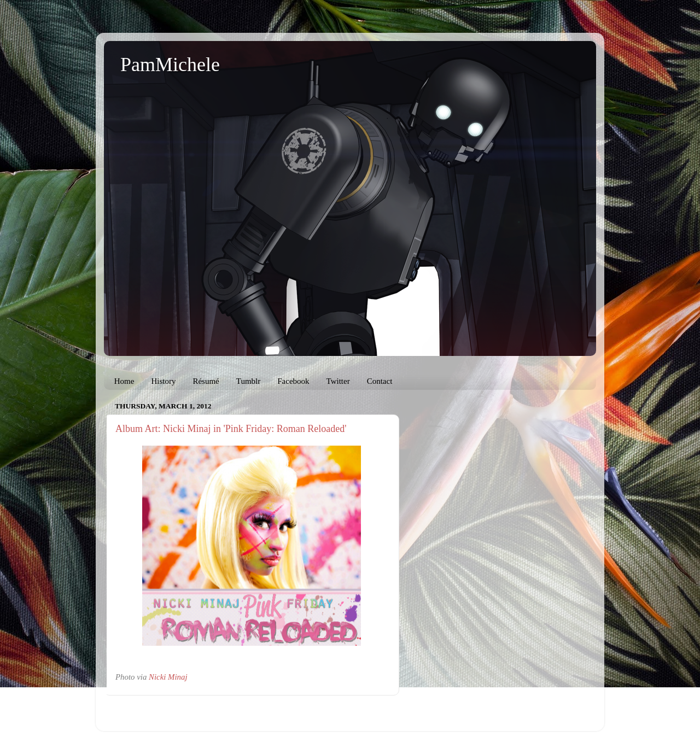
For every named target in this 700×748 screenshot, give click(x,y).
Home (124, 381)
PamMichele (170, 65)
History (163, 381)
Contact (380, 381)
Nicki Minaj (168, 677)
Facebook (293, 381)
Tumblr (248, 381)
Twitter (338, 381)
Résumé (206, 381)
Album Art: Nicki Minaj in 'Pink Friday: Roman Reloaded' (231, 429)
